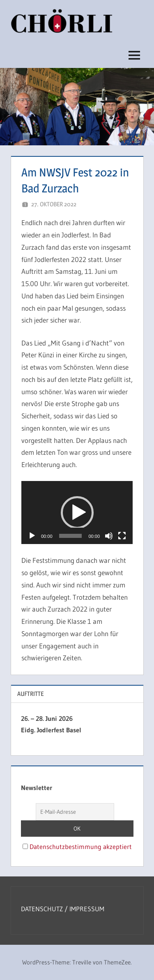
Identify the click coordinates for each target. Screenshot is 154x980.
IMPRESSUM (87, 909)
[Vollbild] (122, 536)
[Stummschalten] (109, 536)
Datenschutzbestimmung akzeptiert (81, 847)
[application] (77, 512)
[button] (77, 513)
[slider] (71, 536)
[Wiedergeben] (32, 536)
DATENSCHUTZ (43, 909)
